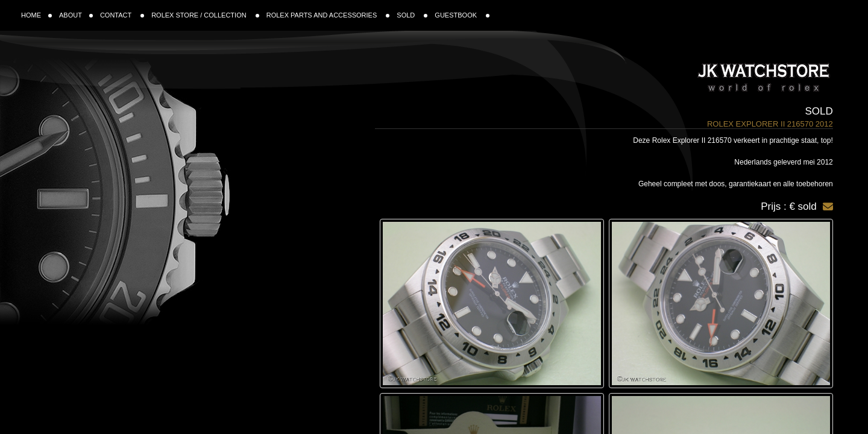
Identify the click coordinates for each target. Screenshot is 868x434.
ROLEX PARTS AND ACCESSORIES (328, 15)
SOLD (412, 15)
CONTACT (122, 15)
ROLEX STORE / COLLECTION (205, 15)
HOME (36, 15)
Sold (819, 111)
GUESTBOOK (462, 15)
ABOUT (76, 15)
